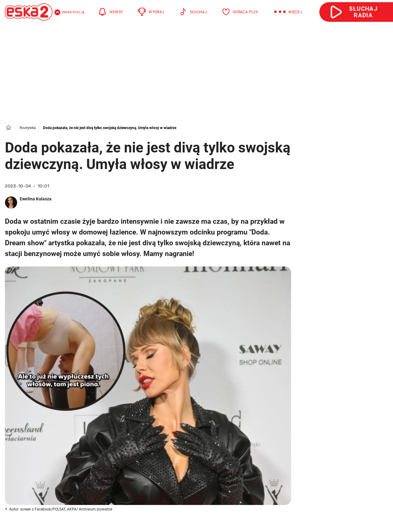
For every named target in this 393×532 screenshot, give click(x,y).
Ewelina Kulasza (36, 199)
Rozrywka (28, 128)
